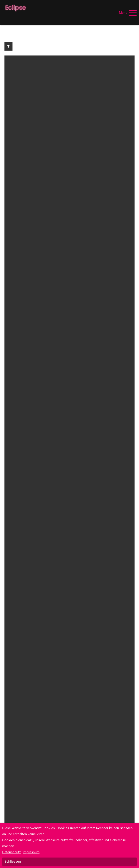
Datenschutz (11, 852)
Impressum (31, 852)
